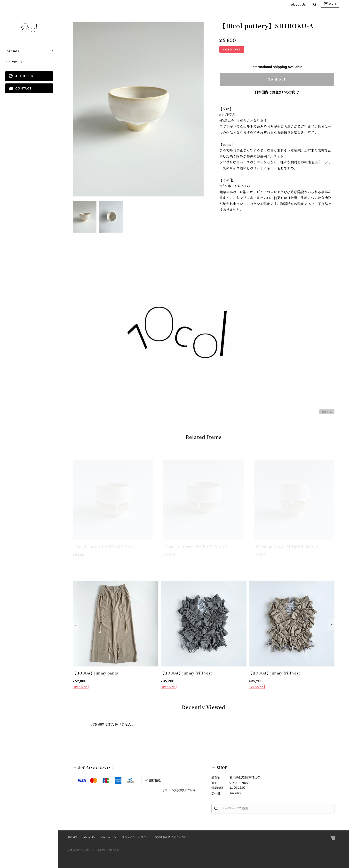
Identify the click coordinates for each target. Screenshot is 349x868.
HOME (72, 837)
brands (13, 51)
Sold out (277, 79)
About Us (298, 4)
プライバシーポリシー (135, 837)
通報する (327, 412)
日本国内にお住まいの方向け (277, 92)
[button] (76, 625)
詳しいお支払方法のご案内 (179, 791)
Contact (23, 88)
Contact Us (109, 837)
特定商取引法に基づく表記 (171, 837)
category (15, 61)
